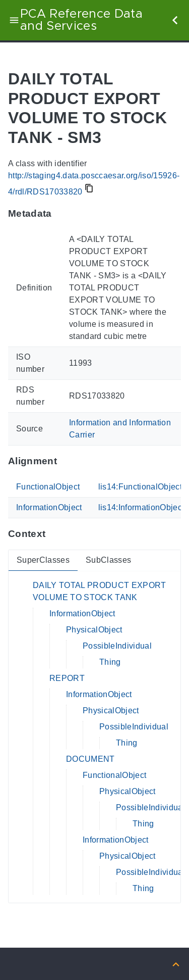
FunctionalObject (48, 487)
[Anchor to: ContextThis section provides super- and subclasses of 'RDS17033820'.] (55, 534)
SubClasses (108, 560)
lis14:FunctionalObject (140, 487)
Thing (110, 662)
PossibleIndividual (117, 646)
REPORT (67, 678)
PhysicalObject (94, 630)
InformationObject (49, 507)
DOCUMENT (90, 759)
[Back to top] (176, 964)
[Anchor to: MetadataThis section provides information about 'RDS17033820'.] (62, 214)
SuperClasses (43, 560)
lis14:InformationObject (141, 507)
